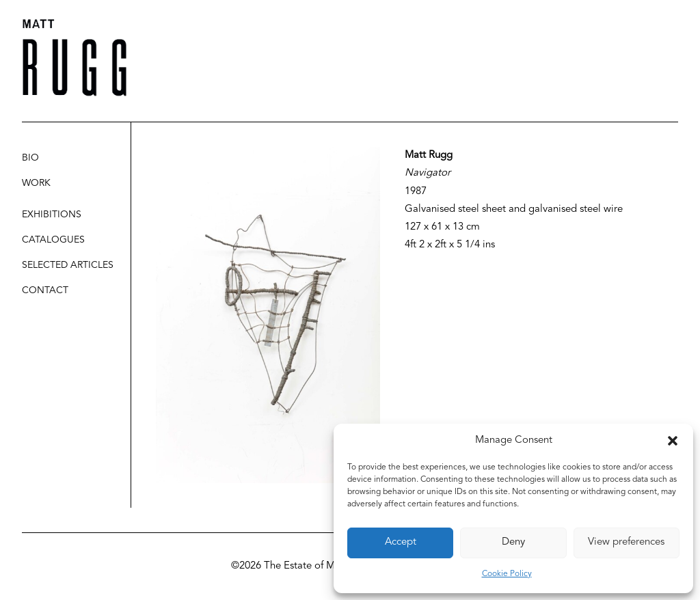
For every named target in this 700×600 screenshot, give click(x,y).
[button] (673, 441)
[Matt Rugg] (75, 58)
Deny (513, 542)
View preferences (626, 542)
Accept (401, 542)
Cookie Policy (507, 574)
